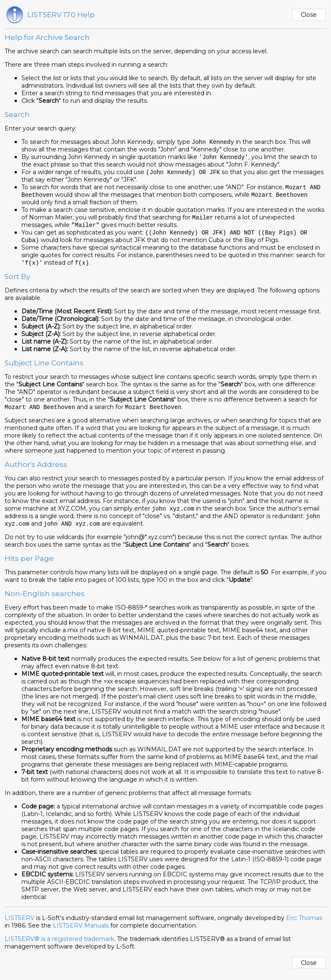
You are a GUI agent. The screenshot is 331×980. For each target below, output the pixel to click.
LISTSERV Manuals (81, 931)
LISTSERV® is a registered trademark (59, 945)
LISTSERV (20, 924)
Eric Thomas (304, 924)
